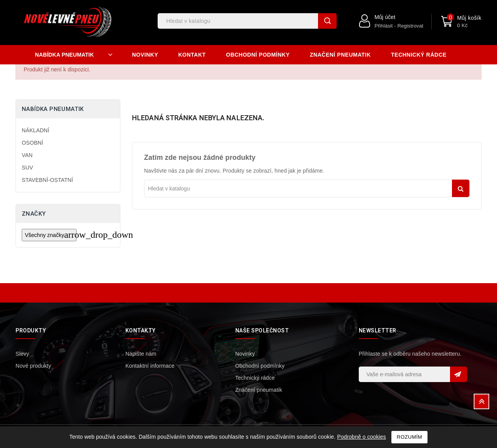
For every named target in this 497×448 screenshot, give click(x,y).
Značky (34, 214)
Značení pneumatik (340, 55)
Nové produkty (33, 366)
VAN (27, 155)
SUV (27, 168)
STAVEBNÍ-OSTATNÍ (47, 180)
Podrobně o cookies (361, 437)
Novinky (145, 55)
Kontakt (192, 55)
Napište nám (141, 354)
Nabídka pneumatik (53, 109)
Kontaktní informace (150, 366)
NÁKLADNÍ (36, 130)
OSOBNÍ (32, 143)
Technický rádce (419, 55)
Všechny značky (51, 235)
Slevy (22, 354)
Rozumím (410, 437)
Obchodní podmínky (258, 55)
